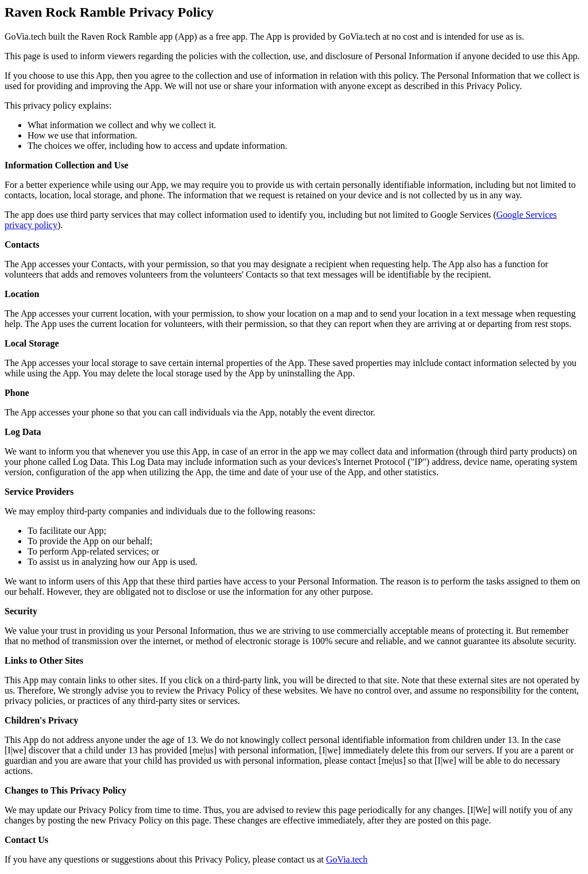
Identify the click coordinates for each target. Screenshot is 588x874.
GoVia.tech (347, 859)
